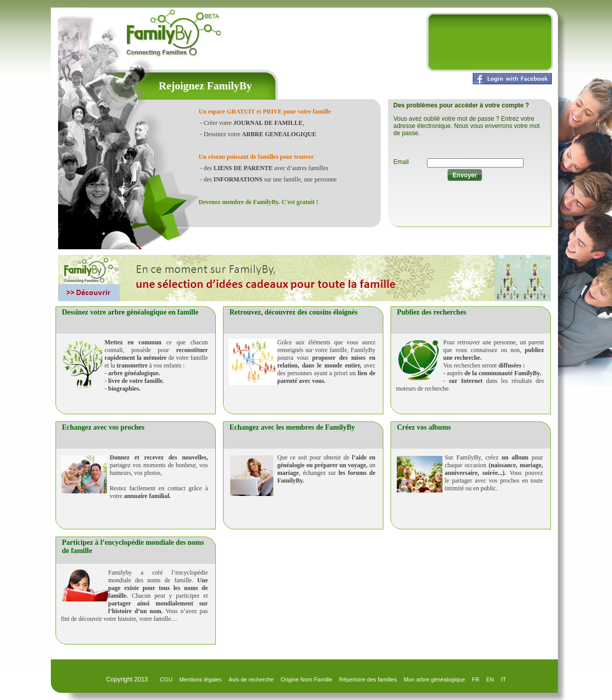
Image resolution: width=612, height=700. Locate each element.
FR (476, 679)
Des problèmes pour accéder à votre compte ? (461, 105)
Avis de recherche (251, 679)
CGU (166, 679)
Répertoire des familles (368, 679)
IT (504, 679)
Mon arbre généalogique (434, 679)
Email (401, 162)
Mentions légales (201, 679)
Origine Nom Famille (306, 679)
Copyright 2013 (128, 679)
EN (490, 679)
